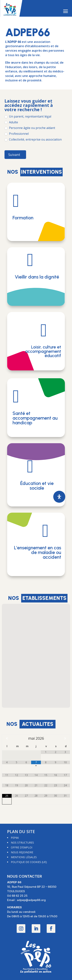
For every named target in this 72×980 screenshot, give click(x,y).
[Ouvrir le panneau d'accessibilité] (59, 497)
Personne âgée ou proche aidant (30, 128)
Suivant (14, 155)
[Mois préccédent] (7, 738)
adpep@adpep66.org (31, 900)
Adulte (11, 122)
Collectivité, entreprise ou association (33, 140)
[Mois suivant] (65, 738)
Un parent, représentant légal (28, 117)
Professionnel (17, 134)
